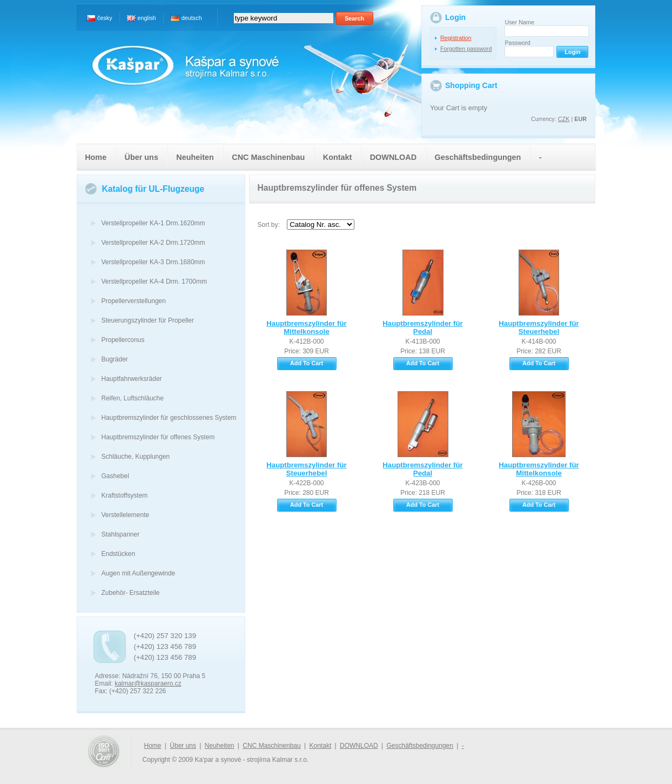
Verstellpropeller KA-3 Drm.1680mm (153, 262)
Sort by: (269, 225)
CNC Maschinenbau (268, 157)
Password (517, 43)
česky (105, 18)
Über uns (142, 157)
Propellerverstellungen (134, 301)
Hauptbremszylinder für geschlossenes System (169, 418)
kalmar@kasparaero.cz (148, 684)
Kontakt (338, 157)
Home (96, 157)
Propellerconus (123, 340)
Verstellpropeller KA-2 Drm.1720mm (153, 243)
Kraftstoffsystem (125, 495)
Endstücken (119, 554)
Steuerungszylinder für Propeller (148, 320)
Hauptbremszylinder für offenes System (158, 437)
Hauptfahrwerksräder (132, 379)
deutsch (192, 18)
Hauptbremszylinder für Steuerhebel (539, 327)
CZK (564, 119)
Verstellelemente (126, 515)
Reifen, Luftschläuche (133, 398)
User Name (519, 22)
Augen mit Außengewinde (139, 573)
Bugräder (115, 359)
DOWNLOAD (393, 157)
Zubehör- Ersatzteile (131, 593)
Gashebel (115, 476)
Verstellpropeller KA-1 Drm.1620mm (153, 223)
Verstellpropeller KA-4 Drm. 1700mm (154, 282)
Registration (456, 38)
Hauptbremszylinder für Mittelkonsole (306, 327)
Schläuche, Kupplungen (136, 457)
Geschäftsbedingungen (478, 157)
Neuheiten (195, 157)
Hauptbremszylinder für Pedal (422, 327)
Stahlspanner (121, 534)
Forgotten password (466, 49)
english (147, 18)
